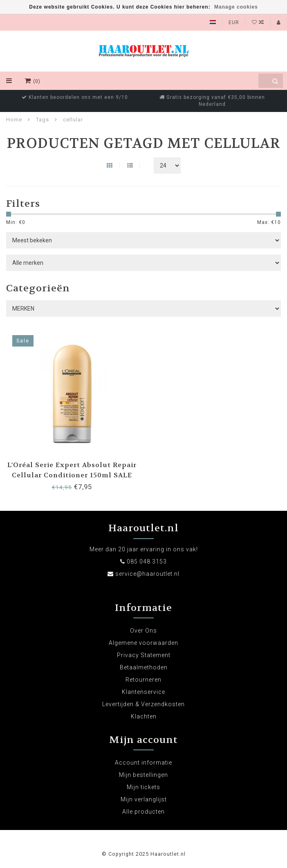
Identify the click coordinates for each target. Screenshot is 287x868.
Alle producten (143, 812)
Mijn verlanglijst (144, 799)
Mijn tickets (143, 787)
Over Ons (143, 631)
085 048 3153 (147, 562)
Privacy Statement (144, 655)
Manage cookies (236, 7)
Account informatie (143, 763)
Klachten (144, 716)
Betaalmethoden (144, 667)
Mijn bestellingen (143, 775)
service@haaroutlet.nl (147, 574)
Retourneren (143, 680)
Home (14, 120)
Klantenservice (143, 692)
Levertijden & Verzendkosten (143, 704)
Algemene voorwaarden (143, 643)
